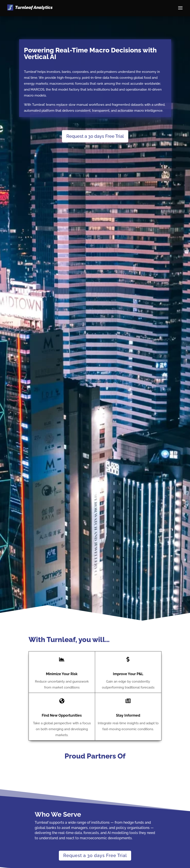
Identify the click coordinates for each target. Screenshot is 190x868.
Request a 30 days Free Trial (95, 136)
